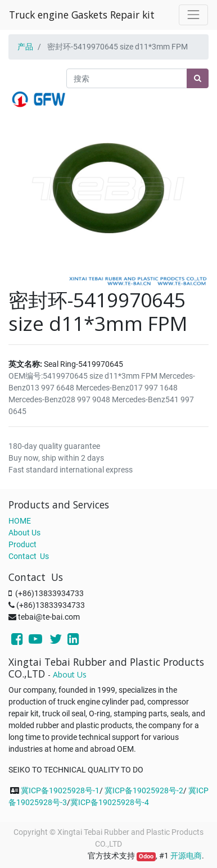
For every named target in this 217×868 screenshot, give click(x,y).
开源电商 (186, 856)
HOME (20, 521)
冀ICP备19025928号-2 (144, 790)
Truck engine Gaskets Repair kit (82, 15)
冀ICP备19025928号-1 (60, 790)
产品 (25, 47)
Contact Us (29, 556)
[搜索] (198, 78)
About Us (24, 533)
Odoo (146, 856)
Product (22, 544)
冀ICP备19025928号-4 (110, 802)
